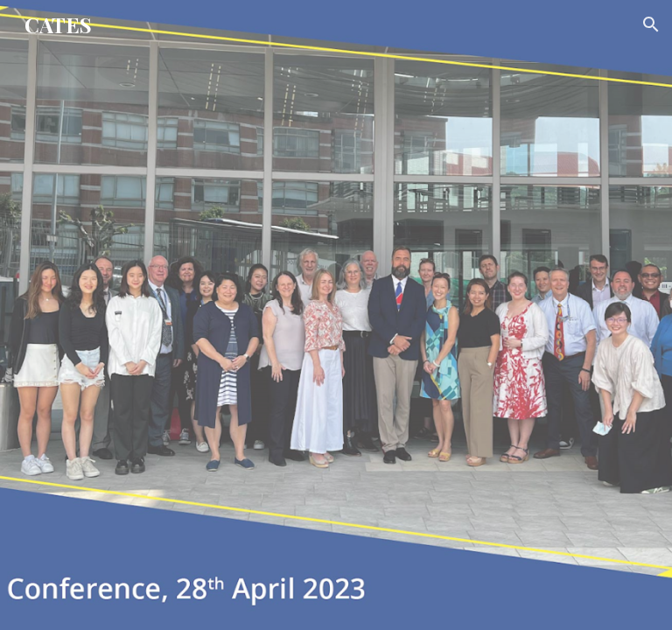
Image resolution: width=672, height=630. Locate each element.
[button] (651, 24)
